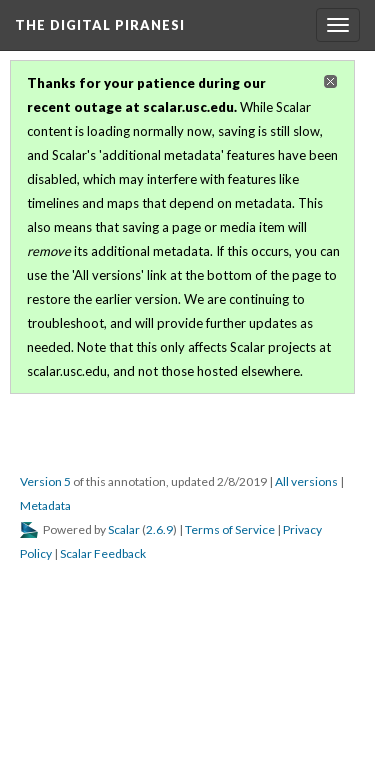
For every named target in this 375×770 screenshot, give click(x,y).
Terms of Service (230, 529)
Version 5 (45, 481)
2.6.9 (159, 529)
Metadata (45, 505)
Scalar (124, 529)
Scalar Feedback (103, 553)
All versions (306, 481)
